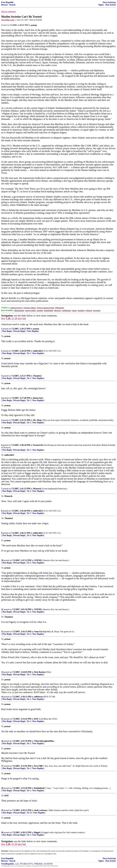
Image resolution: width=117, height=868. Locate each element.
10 (2, 560)
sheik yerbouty (41, 810)
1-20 (8, 318)
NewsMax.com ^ (8, 20)
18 (2, 788)
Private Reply (19, 331)
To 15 (29, 813)
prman (36, 329)
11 (2, 609)
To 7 (29, 513)
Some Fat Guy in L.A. (44, 632)
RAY (36, 719)
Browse (4, 5)
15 (2, 719)
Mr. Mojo (37, 420)
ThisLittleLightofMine (44, 741)
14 (2, 697)
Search (12, 5)
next (20, 318)
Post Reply (7, 331)
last (24, 318)
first (3, 318)
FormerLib (38, 445)
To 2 (29, 491)
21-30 (14, 318)
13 (2, 672)
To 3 (29, 535)
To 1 (29, 353)
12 (2, 632)
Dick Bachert (40, 672)
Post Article (111, 5)
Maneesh (37, 489)
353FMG (38, 560)
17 (2, 766)
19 (2, 810)
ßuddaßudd (39, 788)
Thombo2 (37, 376)
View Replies (33, 331)
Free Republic (7, 2)
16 (2, 741)
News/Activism (109, 2)
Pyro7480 (38, 766)
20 (2, 832)
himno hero (38, 398)
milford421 (38, 351)
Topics (101, 5)
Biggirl (37, 832)
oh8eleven (38, 697)
